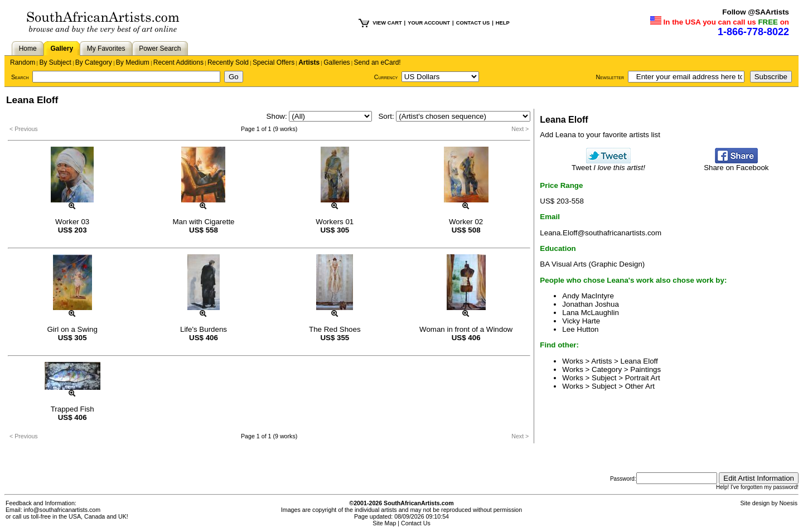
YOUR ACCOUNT (429, 23)
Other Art (640, 386)
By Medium (133, 62)
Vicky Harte (581, 321)
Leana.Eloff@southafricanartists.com (601, 233)
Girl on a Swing (72, 329)
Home (28, 49)
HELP (503, 23)
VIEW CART (387, 23)
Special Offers (274, 62)
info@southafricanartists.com (62, 510)
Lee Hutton (580, 329)
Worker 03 (72, 222)
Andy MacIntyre (588, 296)
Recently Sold (228, 62)
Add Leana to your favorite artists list (600, 135)
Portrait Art (643, 378)
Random (23, 62)
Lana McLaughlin (591, 313)
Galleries (337, 62)
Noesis (788, 503)
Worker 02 (466, 222)
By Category (94, 62)
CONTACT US (473, 23)
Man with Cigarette (203, 222)
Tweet (608, 164)
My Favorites (106, 49)
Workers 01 (335, 222)
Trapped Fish (72, 409)
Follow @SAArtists (756, 12)
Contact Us (416, 523)
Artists (309, 62)
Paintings (645, 369)
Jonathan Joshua (591, 304)
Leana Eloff (639, 361)
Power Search (160, 49)
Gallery (62, 49)
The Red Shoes (335, 329)
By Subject (55, 62)
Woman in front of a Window (466, 329)
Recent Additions (178, 62)
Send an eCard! (378, 62)
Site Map (384, 523)
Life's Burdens (204, 329)
